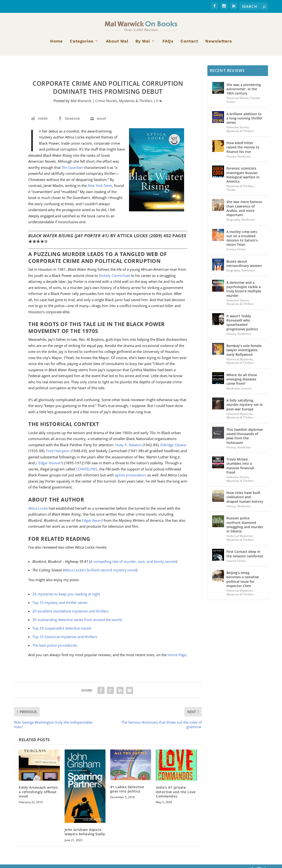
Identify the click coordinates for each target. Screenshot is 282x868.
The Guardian (72, 171)
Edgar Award (92, 524)
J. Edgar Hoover (48, 467)
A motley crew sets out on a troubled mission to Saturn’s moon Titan (242, 242)
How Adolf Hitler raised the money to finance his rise (243, 151)
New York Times (100, 189)
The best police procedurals (55, 649)
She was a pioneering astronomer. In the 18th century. (244, 92)
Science (246, 392)
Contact (189, 45)
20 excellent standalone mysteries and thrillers (70, 615)
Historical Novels (238, 102)
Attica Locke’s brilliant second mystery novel (100, 574)
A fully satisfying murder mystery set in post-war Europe (245, 408)
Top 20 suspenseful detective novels (62, 632)
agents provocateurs (131, 479)
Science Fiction (236, 253)
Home (56, 45)
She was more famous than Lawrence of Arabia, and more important (244, 212)
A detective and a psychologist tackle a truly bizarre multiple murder (244, 293)
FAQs (168, 45)
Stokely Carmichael (114, 279)
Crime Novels (106, 104)
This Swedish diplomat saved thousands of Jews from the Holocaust (245, 440)
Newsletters (219, 45)
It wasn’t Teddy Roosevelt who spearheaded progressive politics (242, 326)
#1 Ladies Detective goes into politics (127, 793)
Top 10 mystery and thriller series (60, 606)
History (231, 160)
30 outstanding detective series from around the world (77, 623)
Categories (82, 45)
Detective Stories (238, 131)
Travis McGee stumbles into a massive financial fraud (240, 470)
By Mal (143, 45)
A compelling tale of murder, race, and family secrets (133, 565)
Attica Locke (38, 512)
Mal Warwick (81, 104)
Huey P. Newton (128, 448)
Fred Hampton (58, 455)
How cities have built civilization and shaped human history (245, 500)
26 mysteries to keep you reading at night (66, 598)
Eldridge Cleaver (174, 448)
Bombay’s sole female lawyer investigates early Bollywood (244, 354)
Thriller (231, 193)
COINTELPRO (87, 473)
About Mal (117, 45)
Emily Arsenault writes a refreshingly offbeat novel (38, 795)
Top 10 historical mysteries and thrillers (65, 640)
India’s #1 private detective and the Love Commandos (176, 795)
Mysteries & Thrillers (136, 104)
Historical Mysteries (240, 363)
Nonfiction (244, 160)
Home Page (177, 658)
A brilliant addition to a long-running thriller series (244, 122)
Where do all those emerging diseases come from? (242, 383)
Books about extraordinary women (244, 267)
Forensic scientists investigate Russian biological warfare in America (243, 179)
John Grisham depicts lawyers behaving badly (85, 835)
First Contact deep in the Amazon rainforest (245, 557)
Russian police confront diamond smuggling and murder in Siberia (245, 528)
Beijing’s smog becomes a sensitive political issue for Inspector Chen (243, 583)
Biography (233, 223)
